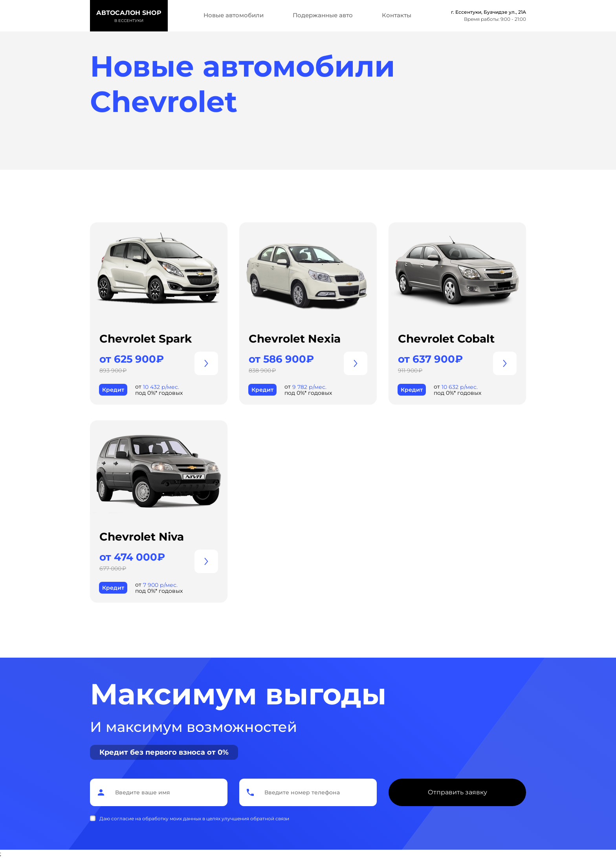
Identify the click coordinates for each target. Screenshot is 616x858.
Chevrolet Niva (142, 537)
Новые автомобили (234, 15)
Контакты (397, 15)
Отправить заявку (457, 792)
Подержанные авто (323, 15)
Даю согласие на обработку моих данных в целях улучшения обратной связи (194, 819)
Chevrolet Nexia (295, 339)
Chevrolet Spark (146, 339)
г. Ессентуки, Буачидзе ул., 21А (489, 12)
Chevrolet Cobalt (446, 339)
